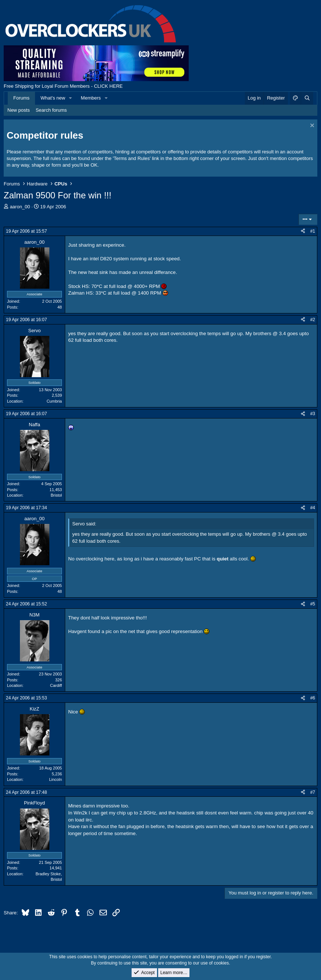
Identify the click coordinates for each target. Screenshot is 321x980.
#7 (313, 792)
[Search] (307, 98)
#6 (313, 698)
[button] (71, 98)
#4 (313, 508)
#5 (313, 604)
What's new (53, 98)
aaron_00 (20, 207)
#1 (313, 231)
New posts (19, 110)
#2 (313, 320)
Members (91, 98)
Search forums (51, 110)
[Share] (303, 231)
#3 (313, 414)
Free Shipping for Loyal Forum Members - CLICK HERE (63, 86)
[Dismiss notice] (311, 126)
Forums (21, 98)
